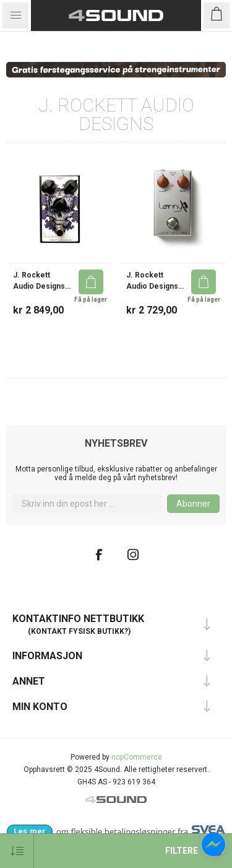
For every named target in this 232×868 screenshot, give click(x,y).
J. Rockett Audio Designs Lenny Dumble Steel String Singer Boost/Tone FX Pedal (153, 281)
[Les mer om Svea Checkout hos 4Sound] (30, 831)
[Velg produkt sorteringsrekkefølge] (17, 851)
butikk (111, 631)
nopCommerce (137, 757)
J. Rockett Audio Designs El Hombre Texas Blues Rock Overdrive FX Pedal (41, 281)
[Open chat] (213, 844)
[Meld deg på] (87, 504)
